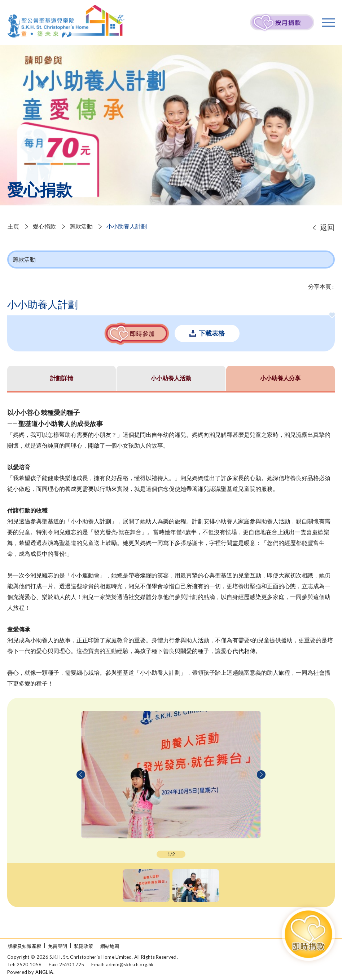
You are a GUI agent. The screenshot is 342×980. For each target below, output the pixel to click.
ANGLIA (44, 972)
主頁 (13, 226)
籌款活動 (81, 226)
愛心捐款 (44, 226)
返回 (327, 227)
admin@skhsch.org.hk (130, 965)
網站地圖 (110, 946)
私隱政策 (84, 946)
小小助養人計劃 (127, 226)
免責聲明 (58, 946)
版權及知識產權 (24, 946)
